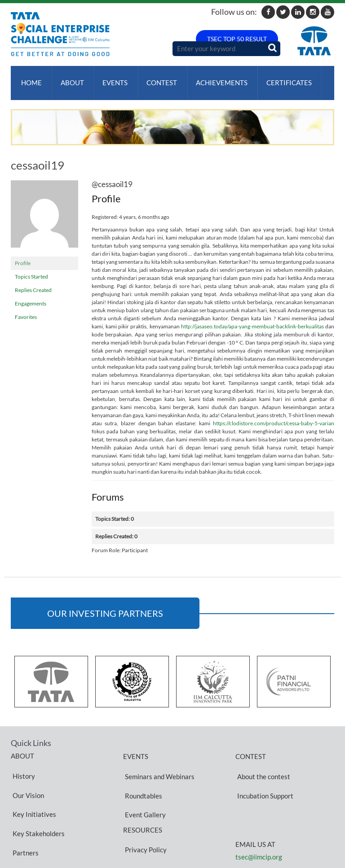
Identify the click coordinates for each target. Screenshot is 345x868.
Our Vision (27, 773)
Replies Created (33, 281)
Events (110, 79)
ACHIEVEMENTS (213, 79)
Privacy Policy (144, 811)
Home (30, 79)
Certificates (279, 79)
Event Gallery (144, 785)
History (22, 763)
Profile (23, 255)
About (69, 79)
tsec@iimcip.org (259, 831)
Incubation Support (263, 774)
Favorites (26, 308)
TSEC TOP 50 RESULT (237, 39)
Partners (24, 806)
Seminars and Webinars (158, 763)
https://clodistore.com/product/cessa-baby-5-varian (274, 415)
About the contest (262, 763)
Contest (155, 79)
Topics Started (31, 268)
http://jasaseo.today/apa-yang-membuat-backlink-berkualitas (252, 318)
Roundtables (142, 774)
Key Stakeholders (37, 795)
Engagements (31, 295)
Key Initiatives (33, 784)
